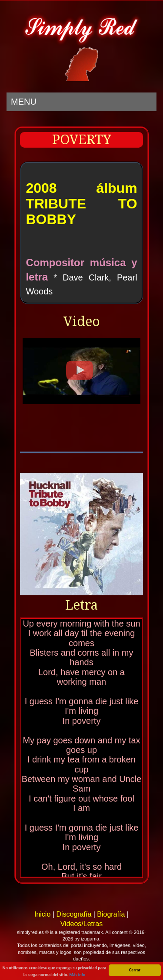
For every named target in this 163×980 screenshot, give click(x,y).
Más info (77, 975)
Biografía (111, 914)
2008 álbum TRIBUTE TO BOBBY (81, 204)
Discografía (74, 914)
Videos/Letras (82, 924)
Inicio (42, 914)
